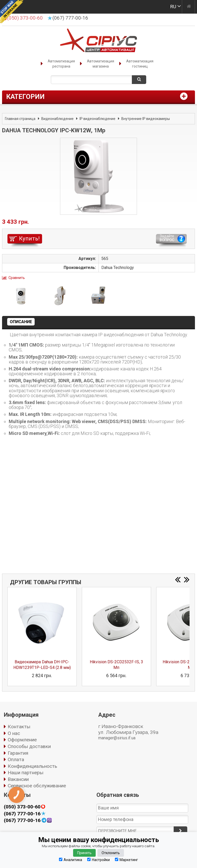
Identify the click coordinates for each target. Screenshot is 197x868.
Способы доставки (29, 746)
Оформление (22, 740)
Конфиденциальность (32, 766)
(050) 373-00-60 (22, 807)
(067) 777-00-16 (70, 18)
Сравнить (17, 278)
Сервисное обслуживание (37, 786)
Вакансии (18, 779)
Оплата (16, 759)
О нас (14, 733)
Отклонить (111, 853)
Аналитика (71, 860)
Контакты (19, 727)
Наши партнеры (26, 773)
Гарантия (18, 753)
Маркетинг (126, 860)
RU (173, 7)
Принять (84, 853)
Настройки (98, 860)
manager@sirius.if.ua (117, 738)
